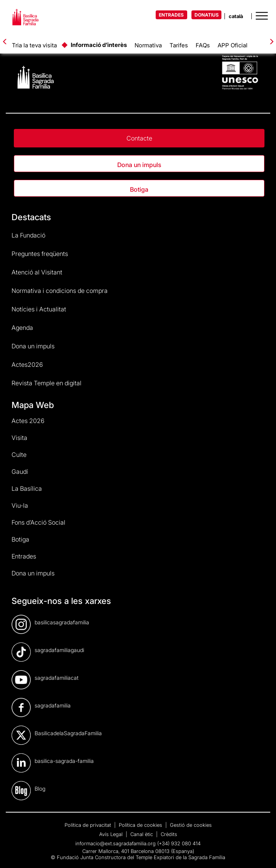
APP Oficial (233, 45)
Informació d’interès (99, 45)
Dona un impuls (139, 165)
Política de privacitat (89, 825)
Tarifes (179, 45)
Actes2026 (27, 365)
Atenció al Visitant (37, 272)
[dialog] (262, 853)
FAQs (203, 45)
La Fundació (28, 235)
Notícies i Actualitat (39, 309)
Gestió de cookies (191, 825)
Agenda (22, 328)
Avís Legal (112, 834)
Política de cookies (141, 825)
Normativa (148, 45)
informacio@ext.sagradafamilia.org (116, 843)
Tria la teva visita (34, 45)
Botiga (139, 189)
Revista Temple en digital (47, 383)
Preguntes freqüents (40, 254)
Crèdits (169, 834)
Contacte (139, 138)
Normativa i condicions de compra (60, 291)
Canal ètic (142, 834)
